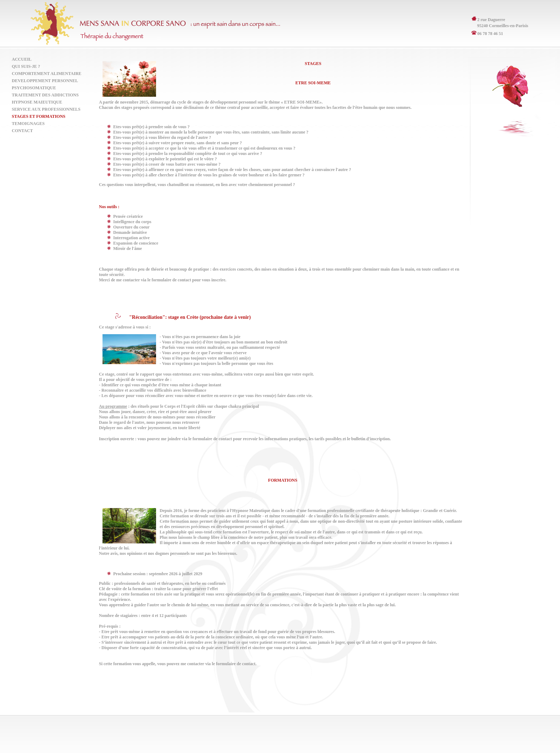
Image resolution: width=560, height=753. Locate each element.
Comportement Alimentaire (47, 74)
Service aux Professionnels (46, 109)
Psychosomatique (34, 88)
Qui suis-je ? (26, 66)
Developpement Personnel (45, 81)
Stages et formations (39, 116)
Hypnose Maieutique (37, 102)
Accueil (22, 59)
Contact (22, 131)
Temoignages (28, 124)
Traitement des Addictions (45, 95)
